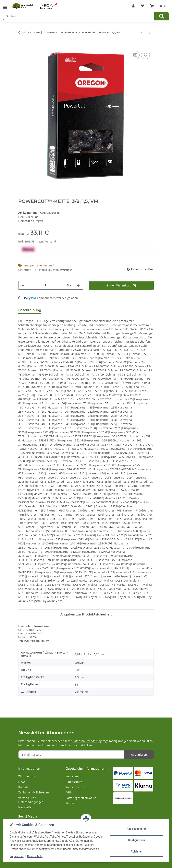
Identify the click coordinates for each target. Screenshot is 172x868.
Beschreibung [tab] (30, 310)
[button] (133, 6)
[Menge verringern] (23, 285)
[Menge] (45, 285)
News (22, 782)
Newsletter (25, 807)
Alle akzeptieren (136, 829)
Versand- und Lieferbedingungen (31, 800)
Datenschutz (35, 856)
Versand (51, 241)
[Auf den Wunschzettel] (145, 55)
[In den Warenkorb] (21, 45)
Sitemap (71, 803)
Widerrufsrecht (76, 787)
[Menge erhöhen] (78, 285)
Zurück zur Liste (30, 32)
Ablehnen (136, 852)
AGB (68, 792)
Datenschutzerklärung (87, 741)
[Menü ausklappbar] (5, 6)
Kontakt (23, 787)
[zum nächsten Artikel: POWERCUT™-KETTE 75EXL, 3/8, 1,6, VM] (150, 32)
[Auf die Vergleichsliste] (135, 55)
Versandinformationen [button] (60, 270)
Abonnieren (139, 754)
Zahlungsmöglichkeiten (34, 792)
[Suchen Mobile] (79, 16)
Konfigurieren (136, 840)
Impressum (17, 856)
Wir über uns (27, 776)
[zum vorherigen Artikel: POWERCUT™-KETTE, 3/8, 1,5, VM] (142, 32)
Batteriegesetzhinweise (81, 798)
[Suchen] (162, 16)
